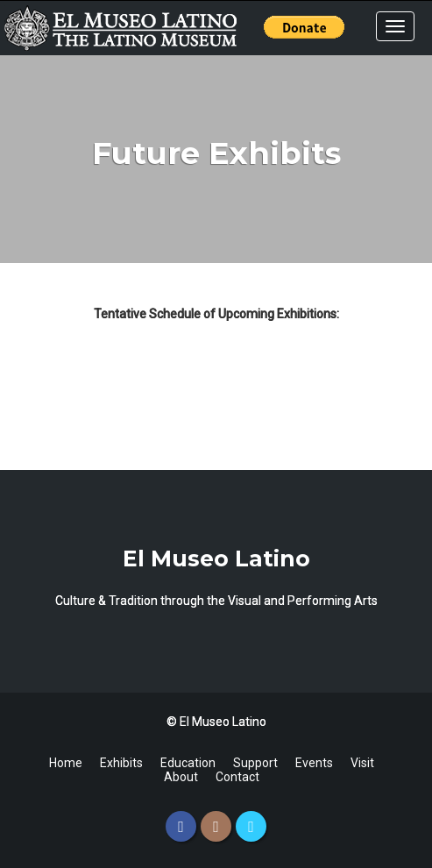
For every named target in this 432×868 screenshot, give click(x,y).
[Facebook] (181, 826)
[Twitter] (251, 826)
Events (314, 763)
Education (188, 763)
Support (255, 763)
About (181, 777)
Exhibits (121, 763)
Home (66, 763)
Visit (362, 763)
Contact (237, 777)
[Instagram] (216, 826)
